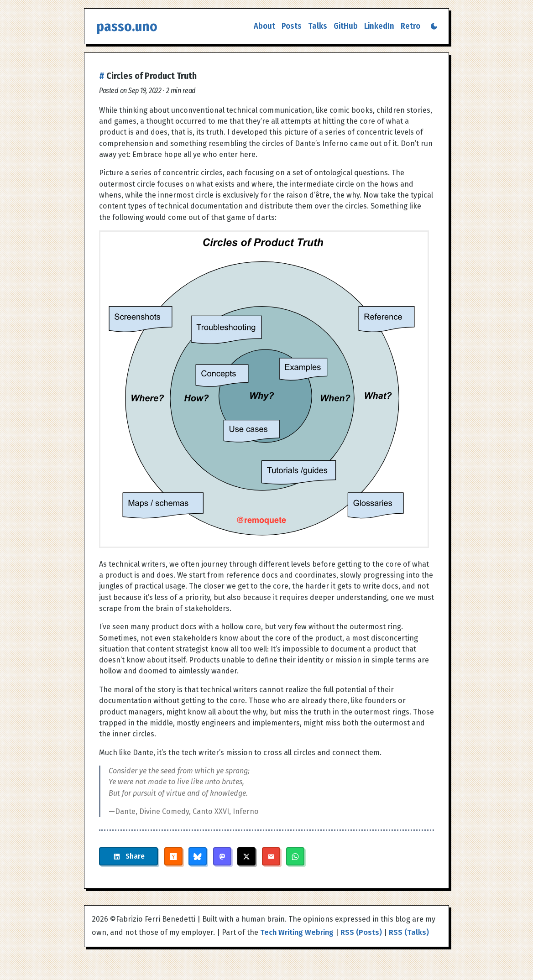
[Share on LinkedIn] (128, 856)
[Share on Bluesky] (198, 856)
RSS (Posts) (361, 932)
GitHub (346, 26)
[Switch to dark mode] (434, 26)
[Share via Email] (271, 856)
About (264, 26)
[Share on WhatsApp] (295, 856)
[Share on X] (246, 856)
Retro (410, 26)
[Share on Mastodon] (222, 856)
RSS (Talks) (409, 932)
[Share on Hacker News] (173, 856)
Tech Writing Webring (297, 932)
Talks (318, 26)
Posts (292, 26)
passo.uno (127, 26)
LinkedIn (379, 26)
